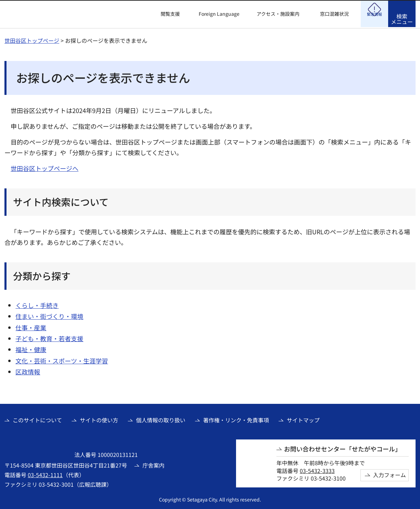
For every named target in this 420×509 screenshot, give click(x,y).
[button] (166, 14)
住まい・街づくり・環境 (49, 315)
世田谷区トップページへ (45, 167)
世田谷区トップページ (32, 39)
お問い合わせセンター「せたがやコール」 (343, 448)
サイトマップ (303, 419)
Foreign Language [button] (219, 14)
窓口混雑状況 (334, 14)
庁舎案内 (153, 464)
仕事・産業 (31, 326)
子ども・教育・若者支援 (49, 337)
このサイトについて (37, 419)
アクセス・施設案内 (278, 14)
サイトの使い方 (99, 419)
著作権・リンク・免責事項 (236, 419)
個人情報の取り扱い (161, 419)
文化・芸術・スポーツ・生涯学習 (62, 360)
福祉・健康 (31, 348)
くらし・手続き (37, 304)
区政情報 (28, 371)
